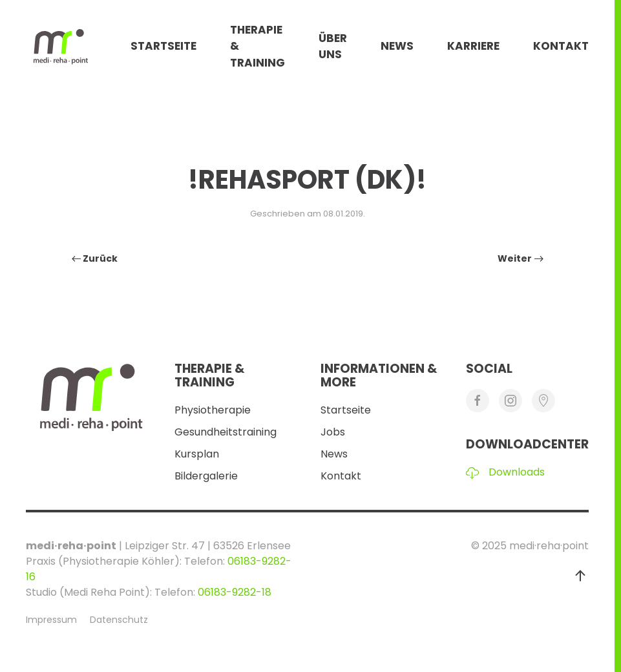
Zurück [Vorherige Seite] (95, 258)
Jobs (333, 432)
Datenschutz (119, 620)
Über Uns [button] (333, 47)
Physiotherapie (213, 410)
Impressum (51, 620)
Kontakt (561, 46)
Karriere (473, 46)
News (397, 46)
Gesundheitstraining (226, 432)
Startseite (163, 46)
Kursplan (197, 454)
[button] (580, 576)
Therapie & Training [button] (258, 46)
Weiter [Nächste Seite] (521, 258)
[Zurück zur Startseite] (78, 47)
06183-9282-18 (235, 592)
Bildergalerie (206, 476)
